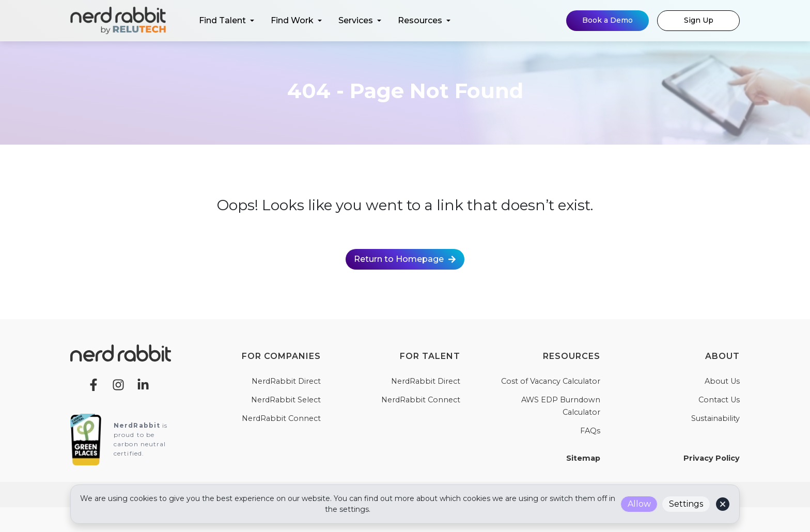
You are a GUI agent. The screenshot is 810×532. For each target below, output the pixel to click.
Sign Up (699, 20)
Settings (686, 504)
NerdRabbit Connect (281, 418)
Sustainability (715, 418)
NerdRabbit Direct (286, 381)
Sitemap (583, 458)
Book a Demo (607, 20)
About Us (722, 381)
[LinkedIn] (143, 384)
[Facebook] (94, 384)
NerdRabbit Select (286, 400)
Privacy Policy (712, 458)
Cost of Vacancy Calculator (551, 381)
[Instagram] (118, 384)
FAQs (590, 431)
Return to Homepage (405, 259)
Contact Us (719, 400)
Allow (639, 504)
